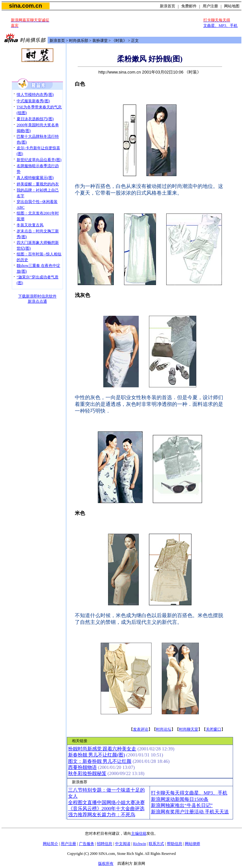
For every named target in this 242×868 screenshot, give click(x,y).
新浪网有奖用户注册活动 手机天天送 (190, 812)
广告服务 (87, 844)
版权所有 (106, 864)
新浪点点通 (37, 301)
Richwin (140, 844)
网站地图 (232, 6)
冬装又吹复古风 (30, 225)
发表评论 (141, 729)
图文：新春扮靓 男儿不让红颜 (100, 761)
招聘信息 (105, 844)
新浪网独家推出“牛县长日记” (182, 805)
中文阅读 (123, 844)
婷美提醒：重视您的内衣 (38, 184)
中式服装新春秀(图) (33, 101)
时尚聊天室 (189, 729)
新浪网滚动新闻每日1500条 (180, 799)
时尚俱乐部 (79, 41)
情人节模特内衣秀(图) (35, 95)
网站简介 (51, 844)
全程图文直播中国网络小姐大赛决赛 (106, 802)
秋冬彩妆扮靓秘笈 (87, 773)
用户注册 (210, 6)
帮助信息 (175, 844)
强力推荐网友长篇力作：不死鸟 (102, 815)
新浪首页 (168, 6)
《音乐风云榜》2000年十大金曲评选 (106, 809)
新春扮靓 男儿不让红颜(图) (97, 755)
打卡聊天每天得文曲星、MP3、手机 (189, 793)
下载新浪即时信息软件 (37, 296)
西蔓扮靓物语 (82, 767)
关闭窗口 (214, 729)
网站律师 (192, 844)
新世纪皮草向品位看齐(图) (39, 160)
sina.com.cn (25, 6)
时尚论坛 (164, 729)
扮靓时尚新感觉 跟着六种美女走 (102, 749)
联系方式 (156, 844)
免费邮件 (189, 6)
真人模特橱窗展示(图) (35, 178)
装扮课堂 (100, 41)
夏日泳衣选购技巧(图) (35, 119)
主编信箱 (139, 833)
